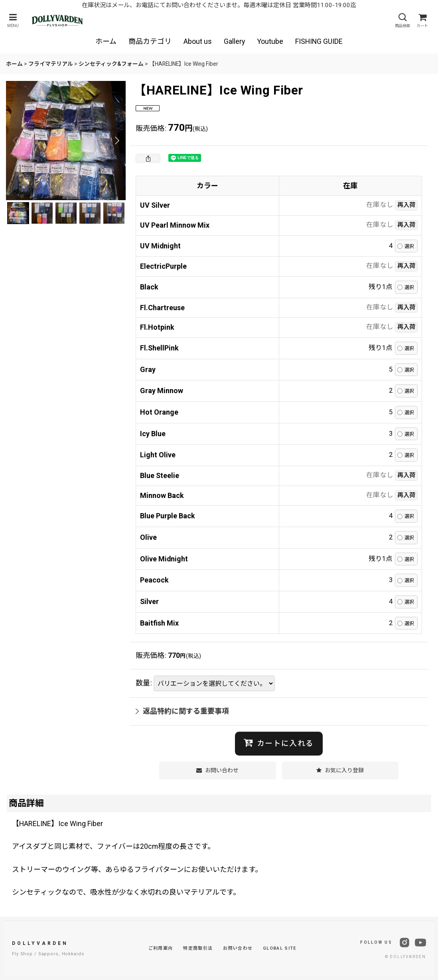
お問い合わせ (238, 948)
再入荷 (406, 205)
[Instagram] (404, 943)
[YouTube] (420, 943)
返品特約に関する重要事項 (182, 711)
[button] (13, 21)
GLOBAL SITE (280, 948)
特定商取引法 (198, 948)
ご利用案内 (161, 948)
